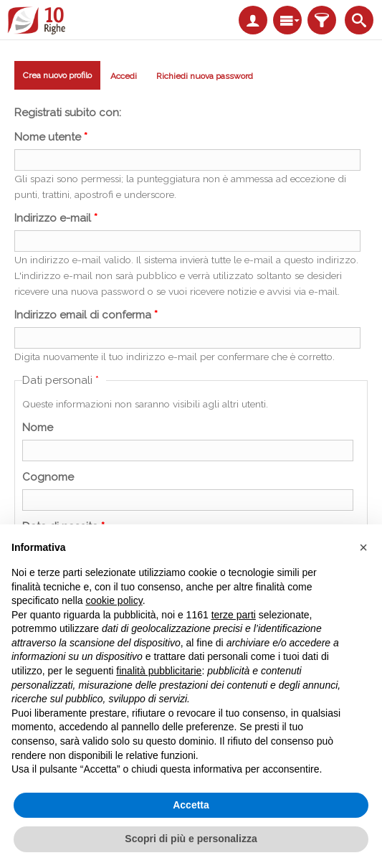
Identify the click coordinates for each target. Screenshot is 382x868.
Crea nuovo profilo (57, 78)
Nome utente (51, 137)
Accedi (124, 76)
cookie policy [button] (114, 600)
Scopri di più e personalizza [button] (191, 839)
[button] (363, 547)
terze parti (234, 615)
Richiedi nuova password (205, 76)
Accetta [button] (191, 805)
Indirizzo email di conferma (86, 315)
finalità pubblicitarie (159, 671)
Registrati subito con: (68, 113)
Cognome (48, 477)
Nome (38, 428)
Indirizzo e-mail (56, 218)
